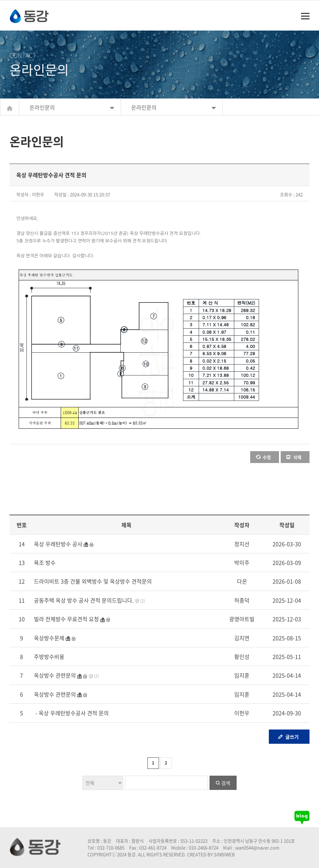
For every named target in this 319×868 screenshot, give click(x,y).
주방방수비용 (49, 657)
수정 (267, 457)
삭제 (297, 457)
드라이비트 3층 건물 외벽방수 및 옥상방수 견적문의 (93, 581)
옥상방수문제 (49, 638)
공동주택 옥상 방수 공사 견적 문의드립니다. (84, 600)
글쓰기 (292, 737)
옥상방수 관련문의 (55, 675)
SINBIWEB (224, 854)
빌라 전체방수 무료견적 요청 (66, 619)
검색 (226, 783)
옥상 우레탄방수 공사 (58, 544)
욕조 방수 (45, 562)
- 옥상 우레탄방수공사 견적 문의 (71, 713)
